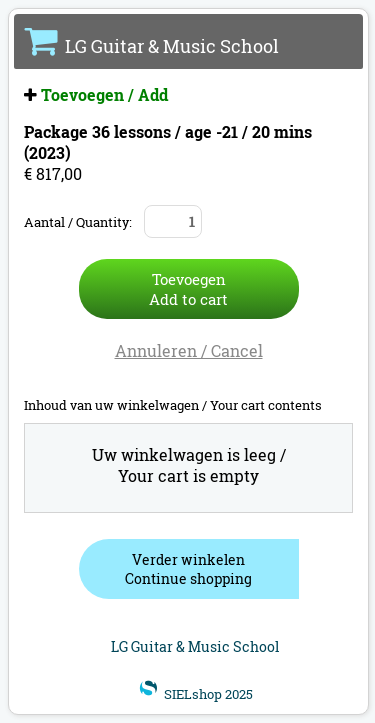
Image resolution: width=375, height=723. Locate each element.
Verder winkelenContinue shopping (188, 569)
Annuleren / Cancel (189, 350)
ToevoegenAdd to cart (188, 289)
